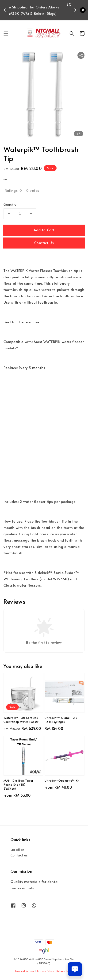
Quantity (10, 204)
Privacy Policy (46, 971)
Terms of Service (25, 971)
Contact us (19, 855)
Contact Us (44, 243)
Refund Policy (65, 971)
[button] (6, 34)
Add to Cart (44, 230)
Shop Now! (41, 16)
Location (17, 850)
